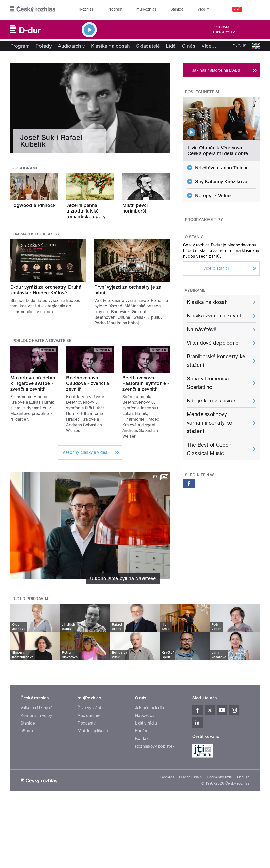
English (243, 777)
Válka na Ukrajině (37, 708)
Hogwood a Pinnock (33, 205)
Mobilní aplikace (93, 731)
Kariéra (142, 731)
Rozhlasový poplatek (155, 746)
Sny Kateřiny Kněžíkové (221, 182)
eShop (27, 731)
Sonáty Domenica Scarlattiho (208, 383)
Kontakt (143, 739)
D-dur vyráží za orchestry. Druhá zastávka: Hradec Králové (46, 290)
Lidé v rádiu (146, 723)
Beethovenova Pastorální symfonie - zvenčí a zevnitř (146, 383)
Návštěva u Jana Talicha (222, 168)
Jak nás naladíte (150, 708)
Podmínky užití (219, 777)
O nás (189, 46)
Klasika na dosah (111, 46)
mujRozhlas (133, 9)
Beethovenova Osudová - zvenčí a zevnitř (88, 383)
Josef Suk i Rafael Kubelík (51, 141)
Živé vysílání (89, 708)
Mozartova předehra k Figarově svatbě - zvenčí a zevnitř (33, 383)
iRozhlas (83, 9)
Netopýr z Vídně (213, 195)
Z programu (26, 168)
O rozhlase (182, 9)
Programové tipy (204, 220)
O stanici (195, 237)
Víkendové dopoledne (213, 343)
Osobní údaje (191, 777)
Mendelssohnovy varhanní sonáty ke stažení (210, 423)
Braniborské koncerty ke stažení (216, 361)
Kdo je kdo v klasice (211, 401)
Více (209, 46)
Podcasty (87, 723)
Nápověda (145, 715)
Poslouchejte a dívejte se (42, 341)
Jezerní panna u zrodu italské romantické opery (86, 211)
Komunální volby (36, 715)
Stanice (158, 9)
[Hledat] (253, 9)
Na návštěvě (202, 329)
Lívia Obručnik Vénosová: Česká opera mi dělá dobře (218, 151)
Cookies (167, 777)
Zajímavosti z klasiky (36, 234)
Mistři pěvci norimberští (135, 208)
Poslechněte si (202, 92)
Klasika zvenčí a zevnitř (215, 316)
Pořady (44, 46)
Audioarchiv (224, 32)
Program (107, 9)
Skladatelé (148, 46)
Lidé (171, 46)
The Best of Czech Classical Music (209, 449)
